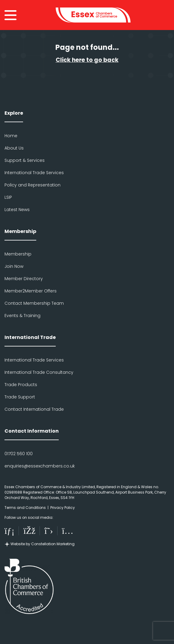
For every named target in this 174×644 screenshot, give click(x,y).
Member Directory (24, 279)
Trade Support (20, 397)
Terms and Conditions (25, 508)
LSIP (8, 197)
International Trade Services (34, 173)
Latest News (17, 210)
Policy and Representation (32, 185)
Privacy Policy (63, 508)
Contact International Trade (34, 409)
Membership (18, 254)
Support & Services (25, 160)
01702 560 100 (19, 454)
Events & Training (22, 316)
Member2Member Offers (31, 291)
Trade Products (21, 385)
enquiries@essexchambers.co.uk (40, 466)
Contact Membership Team (34, 303)
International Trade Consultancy (39, 372)
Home (11, 136)
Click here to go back (87, 60)
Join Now (14, 266)
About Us (14, 148)
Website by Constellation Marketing (40, 544)
